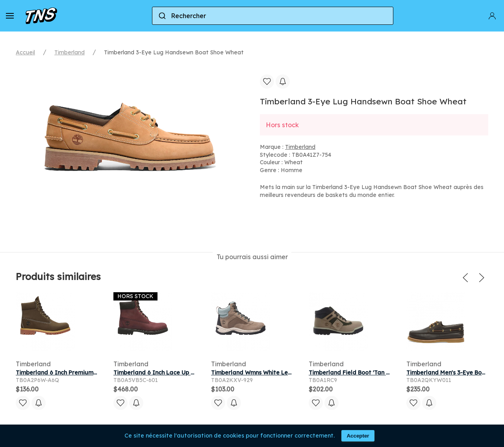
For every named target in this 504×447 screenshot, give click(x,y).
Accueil (25, 52)
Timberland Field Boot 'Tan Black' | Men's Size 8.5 (377, 373)
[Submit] (162, 16)
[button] (10, 16)
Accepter (358, 436)
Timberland (69, 52)
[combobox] (273, 16)
